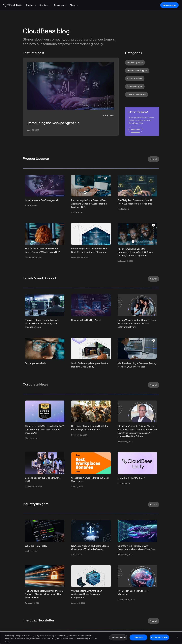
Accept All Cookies (159, 637)
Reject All (138, 637)
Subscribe (135, 130)
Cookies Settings (118, 637)
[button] (32, 5)
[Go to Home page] (12, 5)
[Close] (177, 637)
